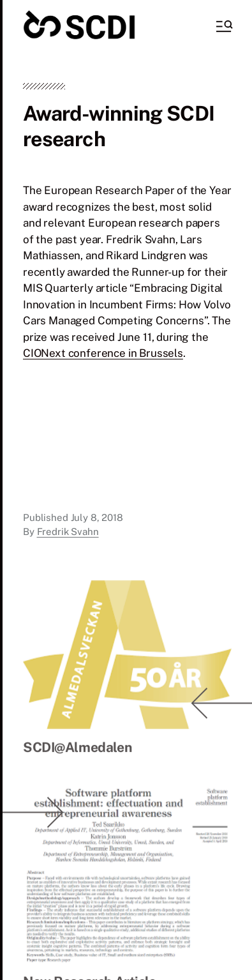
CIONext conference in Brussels (103, 353)
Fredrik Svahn (68, 531)
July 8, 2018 (97, 517)
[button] (223, 26)
